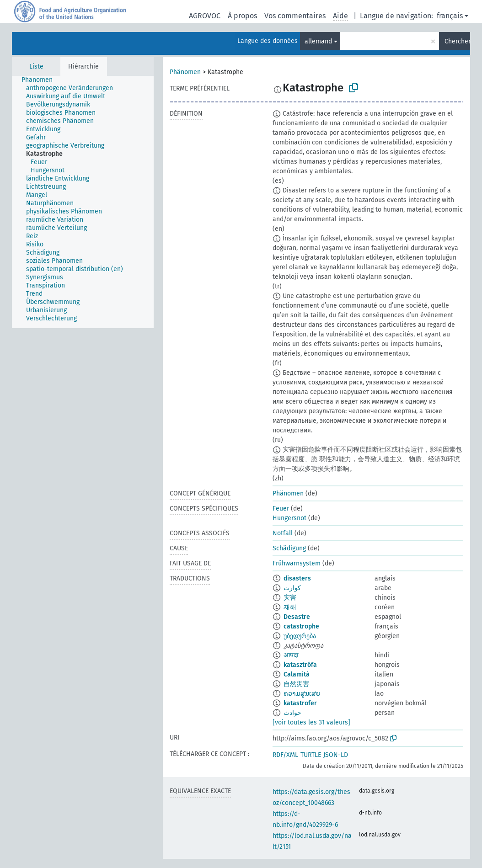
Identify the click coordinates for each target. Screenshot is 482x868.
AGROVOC (205, 16)
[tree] (83, 202)
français (450, 16)
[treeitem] (41, 80)
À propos (242, 16)
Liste (36, 67)
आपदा (291, 655)
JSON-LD (336, 755)
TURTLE (311, 755)
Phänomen (185, 72)
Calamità (297, 674)
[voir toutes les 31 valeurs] (311, 722)
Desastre (297, 617)
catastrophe (301, 626)
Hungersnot (289, 518)
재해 (290, 607)
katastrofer (300, 703)
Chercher (457, 41)
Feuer (281, 509)
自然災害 (296, 684)
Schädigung (289, 548)
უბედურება (300, 636)
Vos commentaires (295, 16)
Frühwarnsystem (297, 563)
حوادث (292, 713)
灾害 (290, 598)
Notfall (283, 533)
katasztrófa (300, 665)
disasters (297, 578)
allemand (318, 41)
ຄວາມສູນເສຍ (302, 694)
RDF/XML (285, 755)
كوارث (292, 588)
